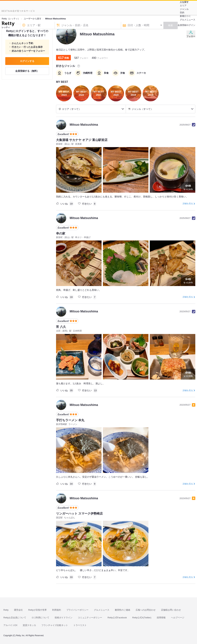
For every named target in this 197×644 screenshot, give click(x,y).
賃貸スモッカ (29, 625)
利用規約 (57, 610)
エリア (183, 6)
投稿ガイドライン (64, 618)
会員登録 (182, 25)
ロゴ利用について (40, 618)
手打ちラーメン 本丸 (70, 420)
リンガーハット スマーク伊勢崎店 (79, 514)
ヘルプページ (178, 618)
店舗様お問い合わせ (171, 610)
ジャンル (184, 9)
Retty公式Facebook (117, 618)
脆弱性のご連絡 (123, 610)
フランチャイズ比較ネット (55, 625)
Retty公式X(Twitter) (142, 618)
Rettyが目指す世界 (37, 610)
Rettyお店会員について (15, 618)
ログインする (27, 61)
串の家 (61, 233)
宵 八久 (61, 327)
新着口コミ (185, 16)
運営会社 (18, 610)
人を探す (184, 2)
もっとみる (188, 187)
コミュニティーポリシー (90, 618)
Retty (6, 610)
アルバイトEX (10, 625)
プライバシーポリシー (77, 610)
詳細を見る (188, 204)
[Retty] (8, 24)
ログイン (191, 25)
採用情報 (161, 618)
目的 (182, 12)
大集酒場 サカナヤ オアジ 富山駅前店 (82, 140)
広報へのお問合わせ (146, 610)
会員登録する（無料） (27, 71)
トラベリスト (80, 625)
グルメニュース (188, 20)
